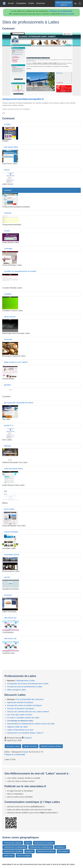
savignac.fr (30, 851)
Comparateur (21, 3)
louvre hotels (9, 509)
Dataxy (26, 752)
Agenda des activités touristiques (20, 702)
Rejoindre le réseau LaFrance (51, 746)
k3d (5, 491)
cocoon (7, 231)
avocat (7, 170)
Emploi (31, 3)
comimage (8, 249)
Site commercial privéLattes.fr (64, 4)
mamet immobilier (11, 532)
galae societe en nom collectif (16, 362)
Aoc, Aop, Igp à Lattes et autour (20, 715)
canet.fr (28, 843)
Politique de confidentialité (61, 11)
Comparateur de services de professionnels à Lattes (28, 684)
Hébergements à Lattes (26, 681)
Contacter (28, 738)
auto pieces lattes (11, 147)
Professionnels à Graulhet (13, 851)
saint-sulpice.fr (63, 851)
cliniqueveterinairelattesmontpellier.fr (23, 99)
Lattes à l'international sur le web (20, 730)
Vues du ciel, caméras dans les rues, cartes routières (28, 712)
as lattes (7, 124)
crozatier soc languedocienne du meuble (20, 271)
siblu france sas (10, 618)
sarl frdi (7, 577)
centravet (8, 190)
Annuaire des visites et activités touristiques (24, 705)
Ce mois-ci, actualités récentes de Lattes (23, 718)
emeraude (8, 339)
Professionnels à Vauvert (46, 851)
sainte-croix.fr (9, 856)
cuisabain (8, 294)
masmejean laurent (12, 555)
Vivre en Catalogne (24, 856)
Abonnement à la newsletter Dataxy (25, 733)
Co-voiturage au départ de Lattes (20, 721)
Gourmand (40, 3)
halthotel (7, 446)
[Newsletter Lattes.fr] (75, 3)
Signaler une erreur (30, 746)
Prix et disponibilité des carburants (30, 699)
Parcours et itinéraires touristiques (21, 709)
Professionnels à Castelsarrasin (41, 847)
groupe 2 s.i (9, 425)
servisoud (8, 595)
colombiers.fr (60, 847)
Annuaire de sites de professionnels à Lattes (25, 687)
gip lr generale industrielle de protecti (19, 403)
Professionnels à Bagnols (13, 843)
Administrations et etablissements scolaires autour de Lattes (31, 724)
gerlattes (7, 385)
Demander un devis (13, 746)
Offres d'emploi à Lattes (17, 690)
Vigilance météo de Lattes (17, 727)
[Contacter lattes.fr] (80, 3)
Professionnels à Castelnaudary (15, 847)
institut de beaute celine (13, 469)
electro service (10, 317)
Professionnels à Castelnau (44, 843)
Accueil (11, 3)
